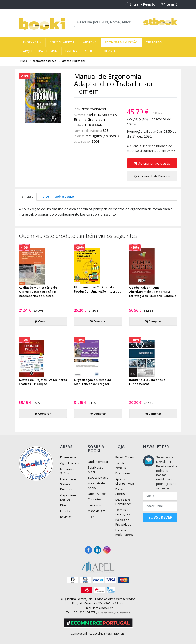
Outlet (91, 51)
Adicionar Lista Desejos (152, 176)
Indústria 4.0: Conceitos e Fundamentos (147, 382)
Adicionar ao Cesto (152, 163)
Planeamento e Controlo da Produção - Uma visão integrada (98, 289)
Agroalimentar (62, 42)
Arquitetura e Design (40, 51)
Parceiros (94, 505)
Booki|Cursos (125, 457)
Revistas (111, 51)
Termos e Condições (123, 512)
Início (24, 61)
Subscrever (160, 517)
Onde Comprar (98, 462)
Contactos (95, 499)
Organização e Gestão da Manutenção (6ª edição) (92, 382)
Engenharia (32, 42)
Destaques (123, 473)
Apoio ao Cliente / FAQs (125, 481)
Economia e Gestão (121, 42)
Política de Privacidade (123, 522)
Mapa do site (97, 511)
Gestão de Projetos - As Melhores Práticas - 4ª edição (43, 382)
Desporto (154, 42)
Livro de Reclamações (124, 532)
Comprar (43, 321)
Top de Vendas (121, 465)
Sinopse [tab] (28, 196)
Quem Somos (97, 494)
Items (169, 4)
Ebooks (65, 511)
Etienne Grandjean (89, 119)
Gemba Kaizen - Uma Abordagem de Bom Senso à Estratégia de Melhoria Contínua (153, 292)
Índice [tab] (44, 196)
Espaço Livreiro (98, 477)
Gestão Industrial (74, 61)
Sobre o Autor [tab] (65, 196)
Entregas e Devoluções (124, 502)
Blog (91, 517)
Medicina (90, 42)
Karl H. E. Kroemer (101, 115)
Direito (71, 51)
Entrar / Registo (140, 4)
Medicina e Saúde (68, 471)
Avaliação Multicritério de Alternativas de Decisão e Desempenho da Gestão (38, 292)
